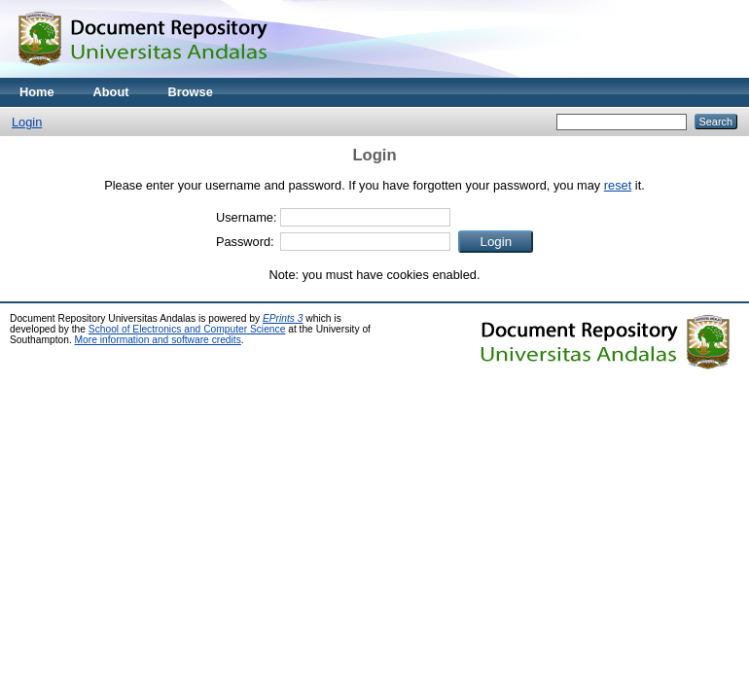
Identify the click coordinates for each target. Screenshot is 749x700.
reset (618, 185)
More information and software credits (158, 340)
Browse (191, 92)
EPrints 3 (283, 318)
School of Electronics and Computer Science (187, 329)
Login (27, 122)
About (111, 92)
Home (37, 92)
